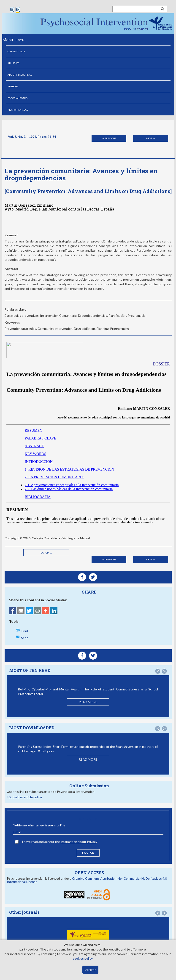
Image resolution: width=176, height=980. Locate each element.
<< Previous (109, 138)
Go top (46, 553)
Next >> (151, 138)
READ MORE (88, 702)
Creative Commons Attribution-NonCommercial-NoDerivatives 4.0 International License (87, 880)
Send (25, 638)
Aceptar (91, 970)
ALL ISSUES (13, 63)
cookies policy (83, 958)
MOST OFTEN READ (18, 110)
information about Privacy (79, 842)
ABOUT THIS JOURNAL (20, 75)
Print (25, 631)
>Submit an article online (24, 797)
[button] (158, 671)
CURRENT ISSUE (16, 51)
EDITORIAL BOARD (18, 98)
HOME (20, 40)
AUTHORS (13, 86)
